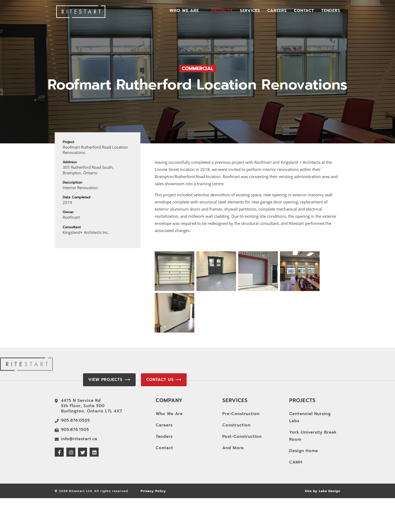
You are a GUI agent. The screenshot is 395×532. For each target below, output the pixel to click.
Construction (236, 425)
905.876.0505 (76, 420)
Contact (304, 11)
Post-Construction (242, 436)
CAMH (296, 462)
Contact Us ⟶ (164, 380)
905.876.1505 (75, 430)
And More (233, 448)
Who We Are (184, 11)
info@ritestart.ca (79, 439)
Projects (222, 11)
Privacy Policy (153, 491)
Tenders (331, 11)
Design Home (304, 451)
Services (250, 11)
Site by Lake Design (323, 491)
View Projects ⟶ (109, 380)
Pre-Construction (241, 414)
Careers (277, 11)
